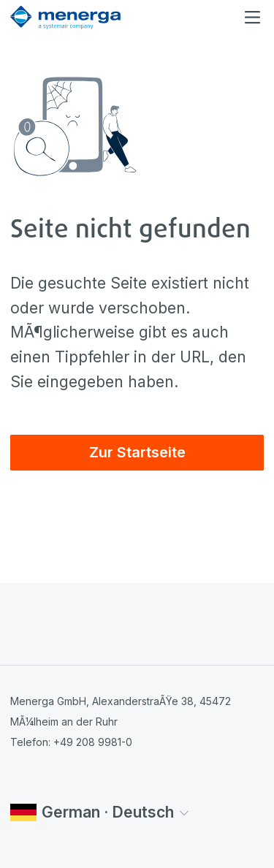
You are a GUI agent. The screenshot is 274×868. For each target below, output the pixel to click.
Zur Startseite (137, 452)
